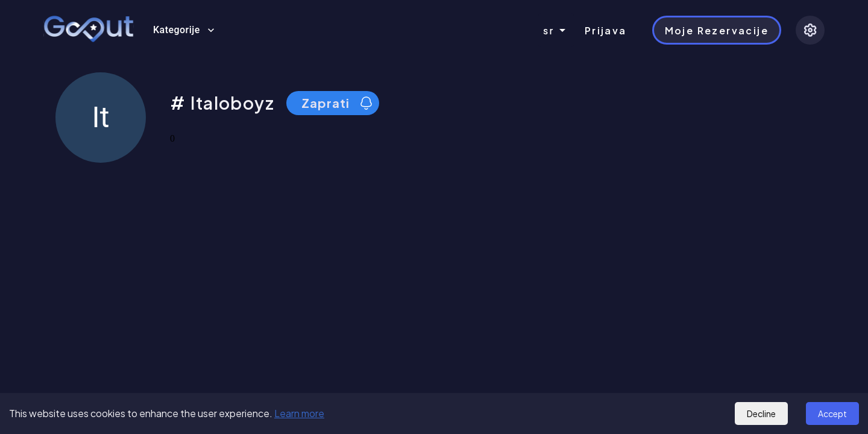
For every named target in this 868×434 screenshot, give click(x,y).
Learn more (299, 413)
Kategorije (184, 30)
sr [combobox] (549, 30)
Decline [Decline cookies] (761, 414)
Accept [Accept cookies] (832, 414)
